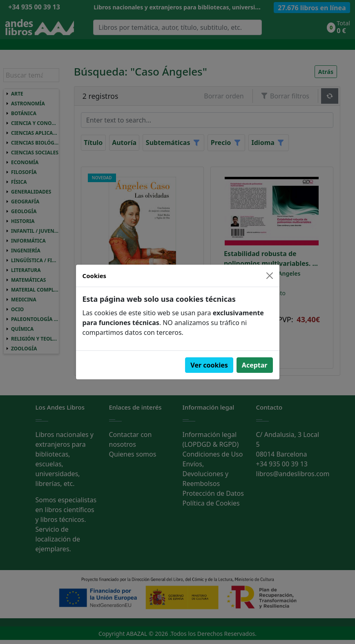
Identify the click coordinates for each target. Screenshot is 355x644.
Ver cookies (209, 365)
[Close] (270, 276)
